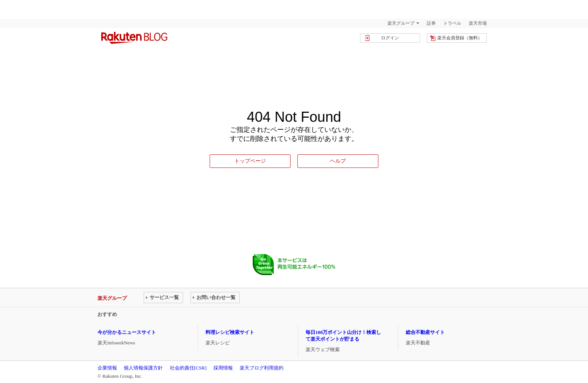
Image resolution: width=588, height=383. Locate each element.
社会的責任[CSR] (188, 368)
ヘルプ (338, 161)
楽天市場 (478, 23)
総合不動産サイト (425, 332)
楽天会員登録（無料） (460, 38)
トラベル (452, 23)
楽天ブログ (134, 38)
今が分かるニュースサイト (127, 332)
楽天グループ (401, 23)
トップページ (250, 161)
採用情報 (223, 368)
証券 (431, 23)
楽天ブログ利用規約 (262, 368)
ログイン (390, 38)
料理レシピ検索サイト (230, 332)
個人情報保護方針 (143, 368)
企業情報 (107, 368)
